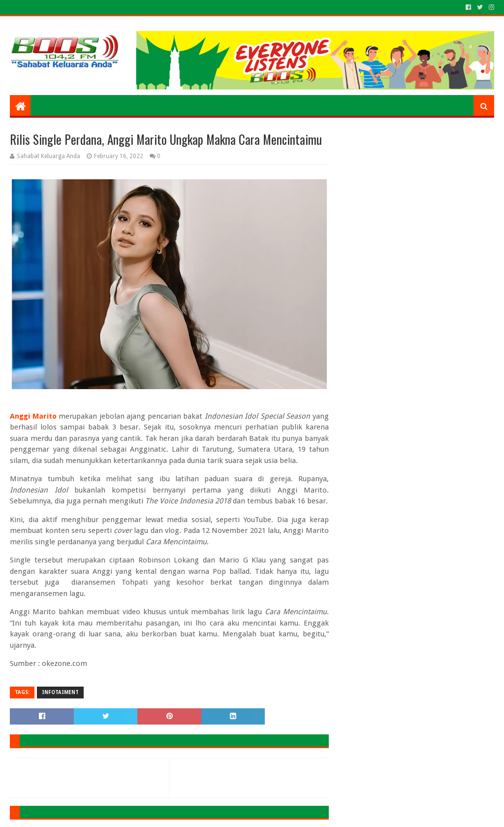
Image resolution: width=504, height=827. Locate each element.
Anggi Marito (33, 416)
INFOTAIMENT (60, 692)
